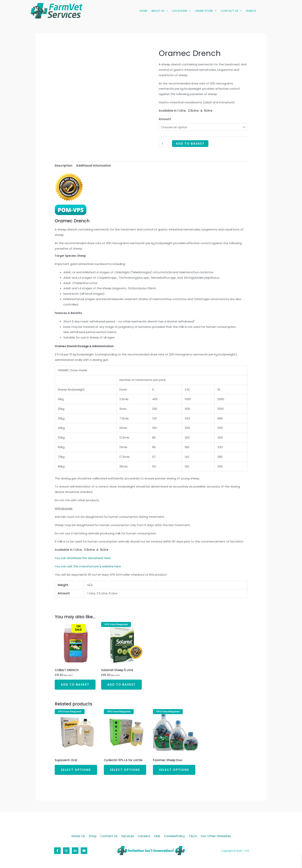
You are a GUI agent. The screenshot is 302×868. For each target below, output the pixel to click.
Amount (165, 119)
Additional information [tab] (94, 166)
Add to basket (190, 144)
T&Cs (193, 836)
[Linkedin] (75, 851)
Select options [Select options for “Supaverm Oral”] (76, 770)
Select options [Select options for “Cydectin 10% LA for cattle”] (125, 770)
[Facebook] (57, 851)
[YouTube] (84, 851)
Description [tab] (64, 166)
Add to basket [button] (75, 685)
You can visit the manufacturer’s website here (88, 566)
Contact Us (109, 836)
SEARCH (251, 11)
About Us (78, 836)
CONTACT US (231, 11)
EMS (157, 836)
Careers (144, 836)
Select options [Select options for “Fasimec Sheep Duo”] (174, 770)
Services (128, 836)
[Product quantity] (164, 144)
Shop (93, 836)
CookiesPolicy (174, 836)
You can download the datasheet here (83, 558)
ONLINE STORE (206, 11)
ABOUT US (160, 11)
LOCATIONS (182, 11)
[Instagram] (66, 851)
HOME (143, 11)
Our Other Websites (216, 836)
